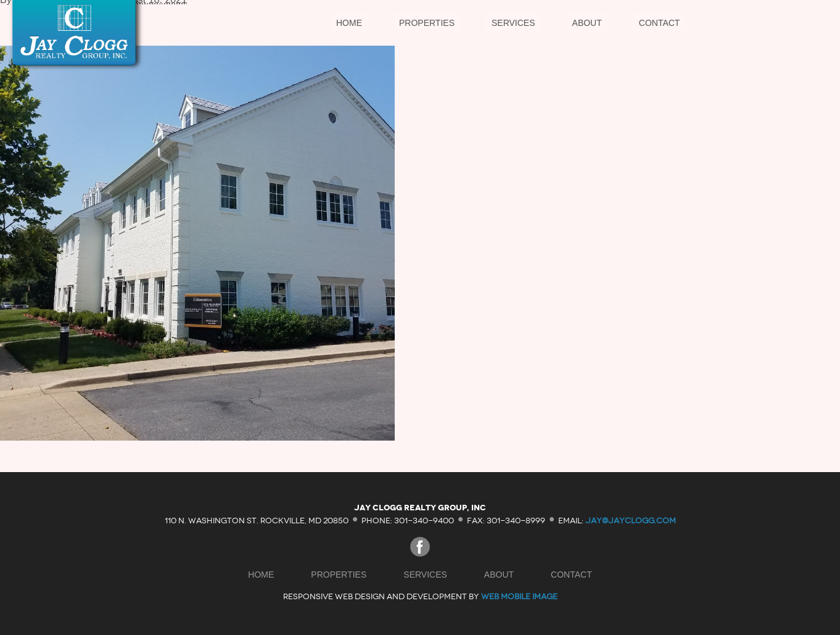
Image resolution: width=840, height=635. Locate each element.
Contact (660, 23)
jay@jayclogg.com (631, 520)
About (587, 23)
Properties (427, 23)
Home (349, 23)
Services (513, 23)
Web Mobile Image (519, 596)
